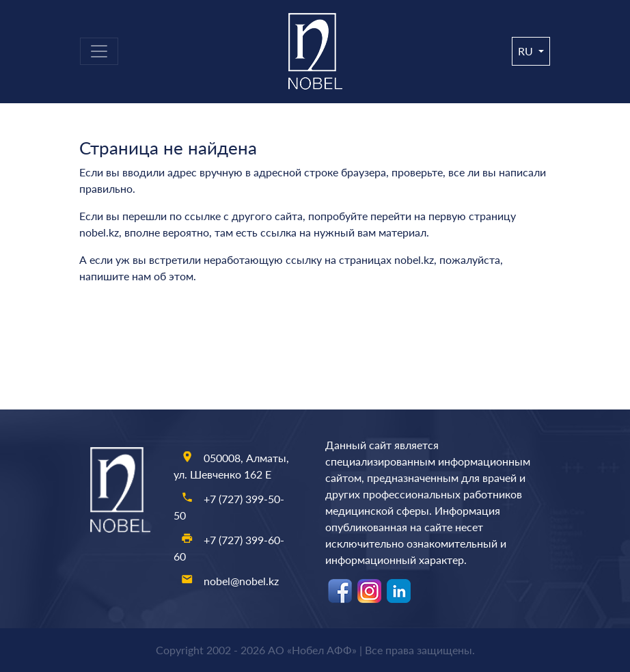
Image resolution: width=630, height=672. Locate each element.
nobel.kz (99, 232)
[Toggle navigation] (99, 51)
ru (527, 51)
